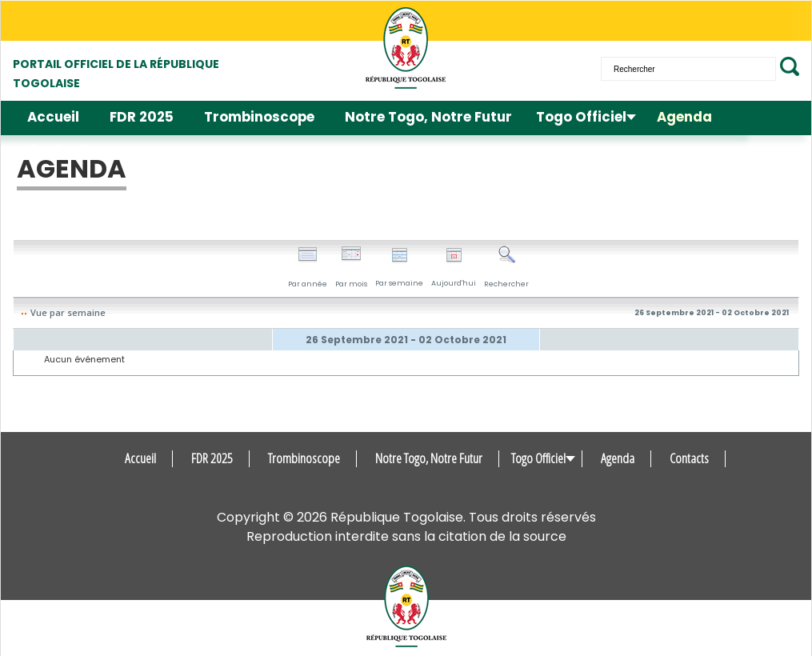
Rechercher (506, 267)
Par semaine (399, 268)
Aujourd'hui (454, 268)
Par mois (351, 267)
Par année (308, 267)
